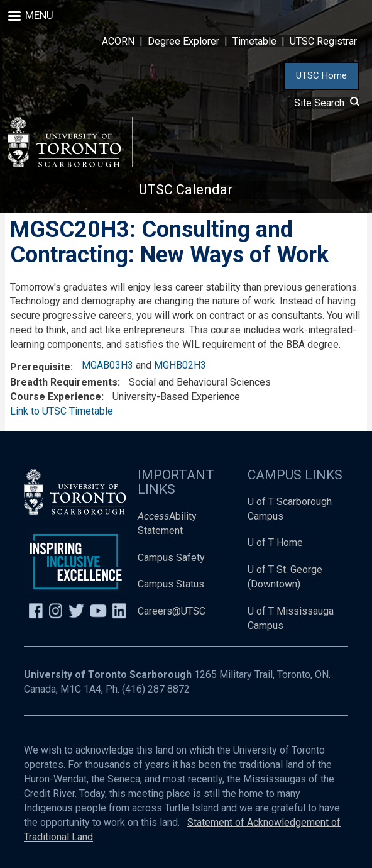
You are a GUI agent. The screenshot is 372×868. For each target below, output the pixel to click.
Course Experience (56, 397)
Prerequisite (40, 367)
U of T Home (275, 542)
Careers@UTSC (172, 611)
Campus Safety (171, 558)
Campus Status (171, 584)
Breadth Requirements (64, 382)
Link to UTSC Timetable (62, 411)
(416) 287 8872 (156, 689)
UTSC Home (321, 75)
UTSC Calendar (186, 190)
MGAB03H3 (107, 365)
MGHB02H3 (180, 365)
